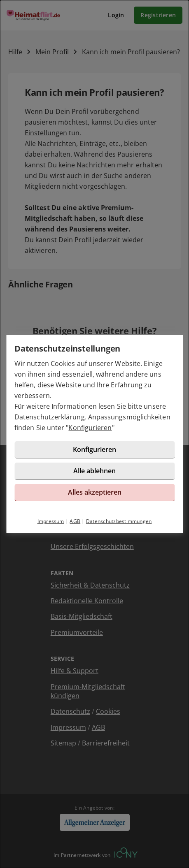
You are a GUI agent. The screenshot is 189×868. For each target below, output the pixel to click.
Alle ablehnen (94, 471)
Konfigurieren (90, 428)
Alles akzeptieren (95, 492)
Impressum (51, 521)
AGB (75, 521)
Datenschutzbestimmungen (119, 521)
